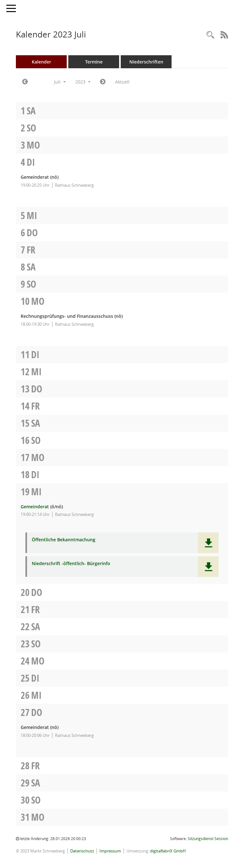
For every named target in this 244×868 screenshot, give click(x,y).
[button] (208, 543)
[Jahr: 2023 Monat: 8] (103, 82)
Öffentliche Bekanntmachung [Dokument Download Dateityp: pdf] (64, 540)
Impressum (110, 851)
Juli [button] (60, 82)
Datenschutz (82, 851)
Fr (31, 250)
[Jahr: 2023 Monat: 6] (25, 82)
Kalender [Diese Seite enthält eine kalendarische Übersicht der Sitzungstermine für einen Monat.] (41, 62)
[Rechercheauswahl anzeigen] (210, 35)
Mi (32, 215)
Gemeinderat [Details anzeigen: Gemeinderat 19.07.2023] (35, 507)
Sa (31, 111)
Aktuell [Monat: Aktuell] (122, 82)
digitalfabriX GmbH (168, 851)
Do (32, 233)
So (31, 128)
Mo (33, 145)
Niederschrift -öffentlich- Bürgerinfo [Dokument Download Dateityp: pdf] (71, 564)
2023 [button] (83, 82)
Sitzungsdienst (208, 839)
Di (31, 162)
